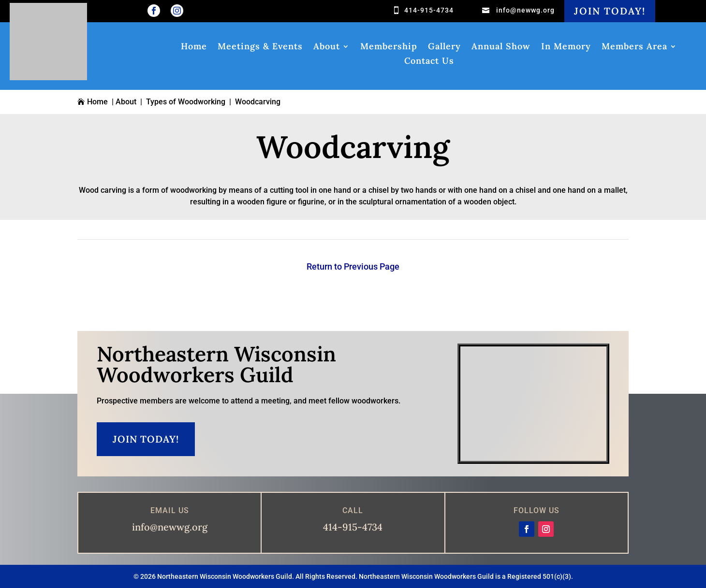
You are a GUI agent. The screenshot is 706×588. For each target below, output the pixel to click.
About (327, 47)
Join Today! (610, 11)
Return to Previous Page (353, 266)
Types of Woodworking (186, 102)
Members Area (634, 47)
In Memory (566, 47)
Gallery (444, 47)
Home (194, 47)
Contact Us (429, 62)
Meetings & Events (260, 47)
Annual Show (501, 47)
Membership (389, 47)
